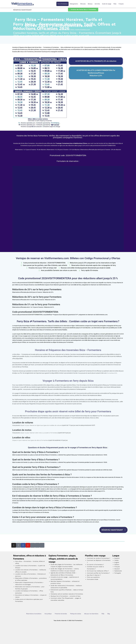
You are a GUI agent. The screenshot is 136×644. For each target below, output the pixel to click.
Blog (109, 614)
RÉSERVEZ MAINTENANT (22, 10)
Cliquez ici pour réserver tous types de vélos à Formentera (30, 440)
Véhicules (83, 4)
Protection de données (61, 614)
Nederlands (118, 571)
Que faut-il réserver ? (94, 575)
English (117, 562)
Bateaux (90, 4)
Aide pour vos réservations (91, 614)
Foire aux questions (93, 577)
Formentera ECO (112, 373)
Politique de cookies (76, 614)
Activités (97, 4)
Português (118, 573)
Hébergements (74, 4)
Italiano (117, 565)
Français (121, 4)
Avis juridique (48, 614)
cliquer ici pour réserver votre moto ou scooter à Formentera (39, 433)
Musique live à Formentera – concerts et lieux (65, 596)
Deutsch (117, 569)
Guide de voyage (107, 4)
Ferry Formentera (62, 4)
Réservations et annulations (34, 614)
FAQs (115, 4)
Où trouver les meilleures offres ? (98, 571)
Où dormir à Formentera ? (95, 565)
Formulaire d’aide (93, 579)
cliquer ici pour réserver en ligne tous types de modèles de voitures (41, 425)
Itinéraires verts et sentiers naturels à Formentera (67, 594)
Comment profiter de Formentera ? (98, 573)
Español (117, 558)
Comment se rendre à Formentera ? (99, 558)
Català (116, 560)
